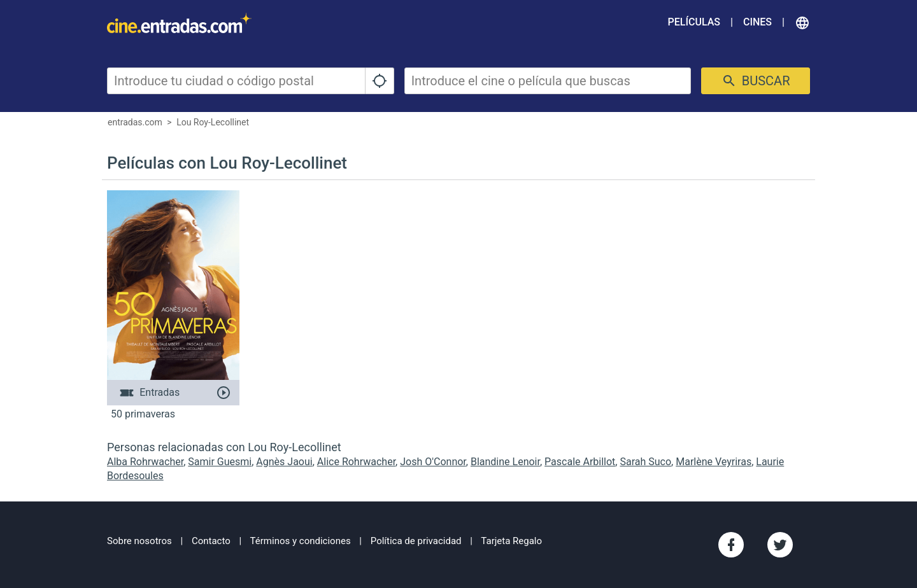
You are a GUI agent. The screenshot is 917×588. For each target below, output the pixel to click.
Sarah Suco (645, 462)
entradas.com (135, 122)
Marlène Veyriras (714, 462)
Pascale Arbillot (580, 462)
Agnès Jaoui (284, 462)
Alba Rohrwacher (145, 462)
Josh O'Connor (433, 462)
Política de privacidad (416, 541)
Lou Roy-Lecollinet (213, 122)
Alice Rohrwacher (356, 462)
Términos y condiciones (301, 541)
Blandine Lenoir (505, 462)
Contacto (211, 541)
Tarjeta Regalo (511, 541)
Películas (694, 22)
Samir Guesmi (220, 462)
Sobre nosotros (139, 541)
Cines (757, 22)
